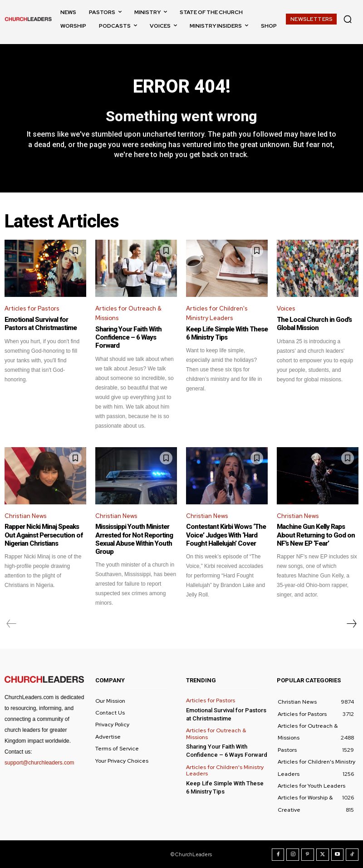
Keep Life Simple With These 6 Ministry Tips (227, 333)
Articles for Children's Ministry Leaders (217, 314)
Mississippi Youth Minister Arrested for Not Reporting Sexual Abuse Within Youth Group (133, 539)
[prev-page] (12, 623)
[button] (348, 19)
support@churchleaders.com (39, 762)
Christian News (25, 515)
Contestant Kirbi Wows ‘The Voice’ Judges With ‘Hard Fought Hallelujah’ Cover (225, 535)
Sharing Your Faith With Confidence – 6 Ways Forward (128, 337)
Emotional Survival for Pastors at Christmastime (40, 324)
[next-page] (351, 623)
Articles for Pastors (32, 309)
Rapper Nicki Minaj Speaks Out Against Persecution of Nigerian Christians (43, 535)
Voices (286, 309)
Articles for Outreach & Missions (128, 314)
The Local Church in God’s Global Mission (314, 324)
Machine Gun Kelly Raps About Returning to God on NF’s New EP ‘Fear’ (315, 535)
